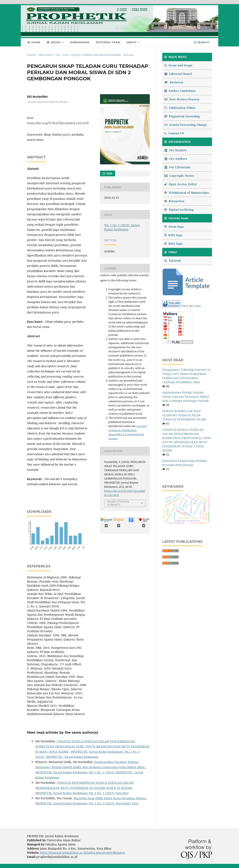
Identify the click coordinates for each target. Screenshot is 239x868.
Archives (46, 55)
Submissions (80, 42)
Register (193, 7)
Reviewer (174, 82)
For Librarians (177, 167)
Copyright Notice (179, 176)
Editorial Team (108, 42)
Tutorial (173, 261)
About (132, 42)
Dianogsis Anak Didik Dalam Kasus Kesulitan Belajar (110, 798)
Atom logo (174, 227)
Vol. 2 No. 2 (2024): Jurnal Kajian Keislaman (88, 55)
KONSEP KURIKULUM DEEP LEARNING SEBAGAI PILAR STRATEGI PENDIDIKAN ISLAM (184, 415)
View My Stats (191, 306)
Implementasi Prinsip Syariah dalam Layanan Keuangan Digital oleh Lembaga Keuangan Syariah (186, 397)
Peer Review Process (182, 99)
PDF (109, 173)
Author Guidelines (180, 91)
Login (208, 7)
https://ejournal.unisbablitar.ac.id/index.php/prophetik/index (82, 853)
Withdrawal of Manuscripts (187, 193)
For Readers (176, 150)
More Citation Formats (118, 503)
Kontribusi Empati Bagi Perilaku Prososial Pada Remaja (185, 463)
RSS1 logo (174, 244)
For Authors (176, 159)
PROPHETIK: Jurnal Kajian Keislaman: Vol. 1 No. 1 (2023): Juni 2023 (82, 793)
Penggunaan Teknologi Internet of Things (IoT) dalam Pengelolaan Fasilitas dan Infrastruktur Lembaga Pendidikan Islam (186, 376)
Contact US (174, 133)
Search (202, 42)
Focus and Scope (178, 65)
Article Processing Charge (186, 125)
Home (34, 42)
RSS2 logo (174, 235)
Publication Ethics (180, 108)
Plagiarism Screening (182, 116)
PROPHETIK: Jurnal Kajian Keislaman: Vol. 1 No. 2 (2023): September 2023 (87, 803)
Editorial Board (178, 74)
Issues (54, 42)
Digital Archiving (179, 210)
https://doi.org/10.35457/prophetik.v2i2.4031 (58, 123)
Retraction (174, 201)
